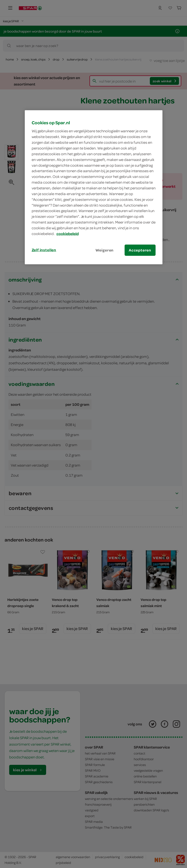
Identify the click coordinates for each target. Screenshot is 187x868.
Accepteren (140, 250)
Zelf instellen (44, 250)
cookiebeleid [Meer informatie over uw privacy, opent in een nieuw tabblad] (68, 234)
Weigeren (105, 250)
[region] (94, 187)
